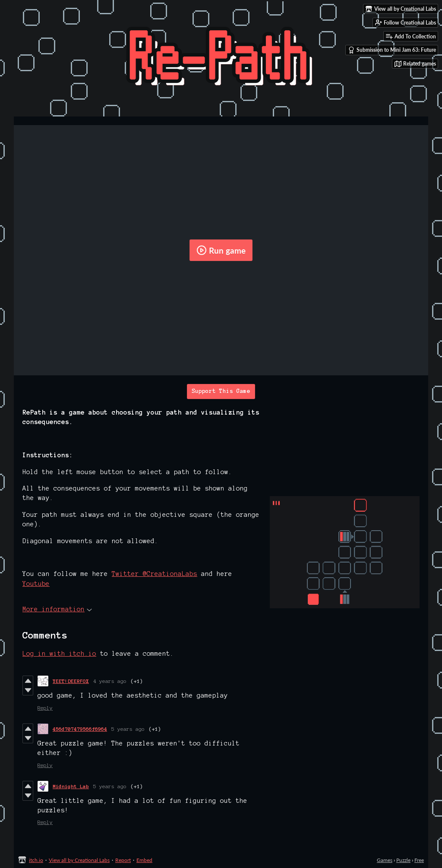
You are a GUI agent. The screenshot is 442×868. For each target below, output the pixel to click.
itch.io (36, 860)
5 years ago (128, 729)
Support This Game (221, 391)
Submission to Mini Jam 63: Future (392, 50)
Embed (144, 860)
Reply (45, 708)
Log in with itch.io (59, 654)
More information (57, 609)
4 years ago (110, 681)
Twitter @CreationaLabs (155, 574)
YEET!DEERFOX (71, 681)
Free (419, 860)
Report (123, 860)
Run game (221, 250)
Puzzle (403, 860)
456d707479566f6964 (80, 729)
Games (385, 860)
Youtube (36, 584)
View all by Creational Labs (79, 860)
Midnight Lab (71, 786)
